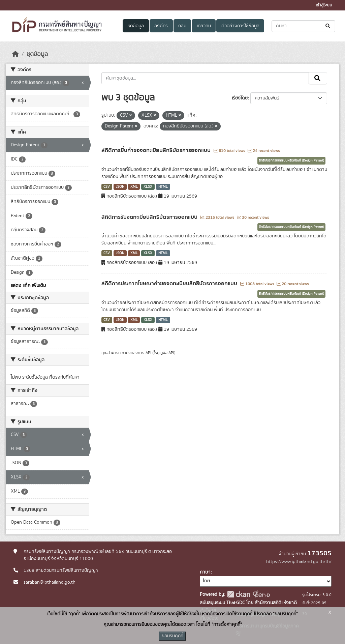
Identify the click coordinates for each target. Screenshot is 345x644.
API (148, 353)
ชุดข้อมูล (136, 26)
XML (134, 187)
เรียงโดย (240, 98)
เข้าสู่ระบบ (324, 5)
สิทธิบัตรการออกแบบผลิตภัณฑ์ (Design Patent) (291, 160)
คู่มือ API (167, 353)
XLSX (148, 187)
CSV (107, 187)
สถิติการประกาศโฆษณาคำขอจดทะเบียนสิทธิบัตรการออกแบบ (170, 284)
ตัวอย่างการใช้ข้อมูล (240, 26)
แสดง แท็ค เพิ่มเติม (28, 286)
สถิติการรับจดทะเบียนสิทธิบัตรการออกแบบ (150, 217)
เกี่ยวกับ (204, 26)
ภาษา (205, 572)
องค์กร (161, 26)
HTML (163, 187)
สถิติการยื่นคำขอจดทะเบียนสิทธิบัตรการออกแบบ (157, 150)
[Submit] (328, 26)
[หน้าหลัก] (15, 54)
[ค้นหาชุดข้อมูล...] (303, 26)
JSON (120, 187)
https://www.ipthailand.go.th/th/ (299, 562)
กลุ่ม (182, 26)
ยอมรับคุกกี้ (172, 636)
